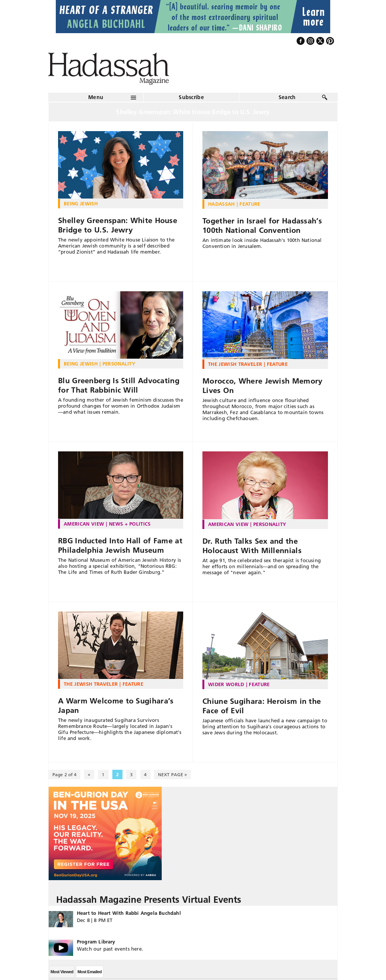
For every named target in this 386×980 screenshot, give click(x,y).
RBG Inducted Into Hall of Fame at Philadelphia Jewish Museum (120, 545)
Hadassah (221, 204)
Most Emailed (89, 972)
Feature (250, 204)
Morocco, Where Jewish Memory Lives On (262, 386)
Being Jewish (81, 203)
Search (287, 97)
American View (84, 524)
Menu (96, 97)
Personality (119, 364)
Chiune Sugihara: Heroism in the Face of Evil (262, 706)
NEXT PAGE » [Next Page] (172, 774)
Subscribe (191, 97)
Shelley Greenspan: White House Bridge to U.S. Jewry (118, 225)
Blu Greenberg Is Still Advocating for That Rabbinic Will (119, 385)
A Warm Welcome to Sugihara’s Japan (116, 706)
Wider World (226, 684)
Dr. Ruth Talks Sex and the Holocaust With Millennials (252, 546)
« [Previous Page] (89, 774)
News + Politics (130, 524)
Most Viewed (62, 972)
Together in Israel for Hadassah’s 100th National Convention (262, 226)
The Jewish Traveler (235, 364)
